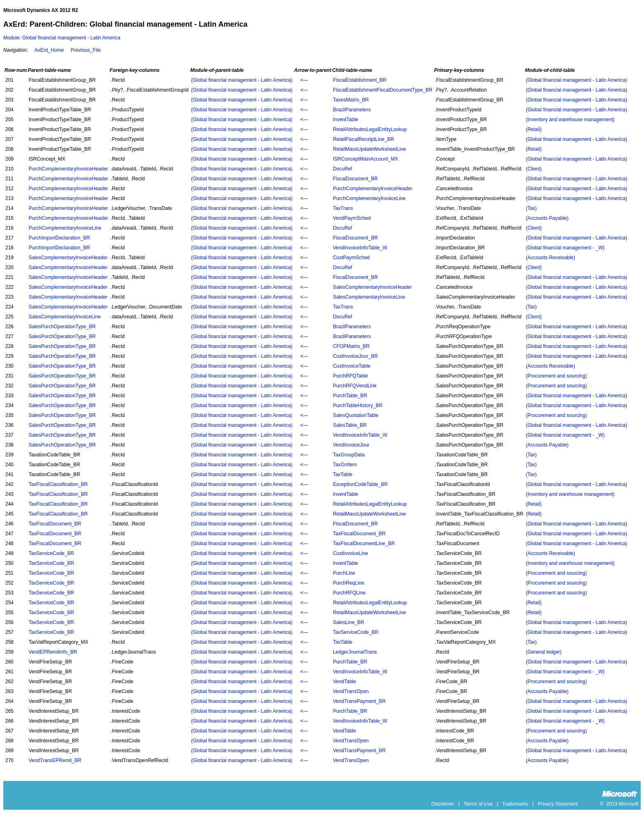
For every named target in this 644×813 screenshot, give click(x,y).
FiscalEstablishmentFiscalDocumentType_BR (383, 90)
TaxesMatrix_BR (351, 100)
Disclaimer (443, 804)
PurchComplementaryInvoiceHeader (68, 169)
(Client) (534, 169)
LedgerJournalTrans (355, 652)
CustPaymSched (351, 258)
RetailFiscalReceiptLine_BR (364, 139)
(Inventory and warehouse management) (570, 120)
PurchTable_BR (350, 396)
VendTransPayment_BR (359, 701)
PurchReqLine (349, 583)
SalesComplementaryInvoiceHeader (68, 258)
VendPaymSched (352, 218)
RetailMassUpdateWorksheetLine (370, 149)
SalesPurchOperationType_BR (62, 327)
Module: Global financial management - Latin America (62, 38)
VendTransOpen (351, 691)
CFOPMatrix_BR (351, 346)
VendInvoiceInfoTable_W (360, 248)
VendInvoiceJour (351, 445)
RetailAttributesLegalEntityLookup (370, 129)
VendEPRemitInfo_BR (53, 652)
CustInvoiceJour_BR (355, 356)
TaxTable (343, 474)
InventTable (346, 120)
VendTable (345, 682)
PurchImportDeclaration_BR (59, 238)
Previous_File (86, 50)
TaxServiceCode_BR (52, 553)
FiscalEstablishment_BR (360, 80)
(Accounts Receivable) (550, 258)
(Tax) (531, 208)
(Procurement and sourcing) (556, 376)
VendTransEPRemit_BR (55, 760)
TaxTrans (343, 208)
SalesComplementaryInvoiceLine (369, 297)
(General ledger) (544, 652)
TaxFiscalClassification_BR (58, 484)
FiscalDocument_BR (355, 179)
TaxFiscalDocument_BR (55, 524)
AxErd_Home (49, 50)
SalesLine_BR (349, 622)
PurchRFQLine (349, 593)
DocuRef (343, 169)
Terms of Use (478, 804)
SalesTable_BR (350, 425)
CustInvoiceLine (351, 553)
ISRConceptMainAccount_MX (366, 159)
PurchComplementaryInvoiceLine (369, 198)
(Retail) (534, 129)
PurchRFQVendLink (355, 386)
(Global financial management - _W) (565, 248)
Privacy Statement (558, 804)
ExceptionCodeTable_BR (360, 484)
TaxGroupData (349, 455)
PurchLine (344, 573)
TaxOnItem (345, 465)
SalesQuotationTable (356, 415)
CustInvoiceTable (352, 366)
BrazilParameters (352, 110)
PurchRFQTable (351, 376)
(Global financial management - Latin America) (242, 80)
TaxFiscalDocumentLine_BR (364, 544)
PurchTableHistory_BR (358, 405)
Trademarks (515, 804)
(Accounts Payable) (547, 218)
